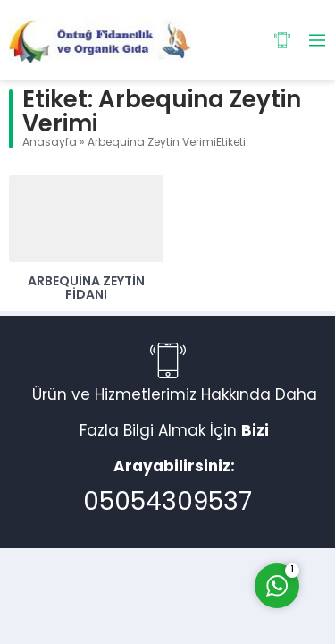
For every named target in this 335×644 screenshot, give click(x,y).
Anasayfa (50, 143)
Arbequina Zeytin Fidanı (86, 289)
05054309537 (167, 504)
